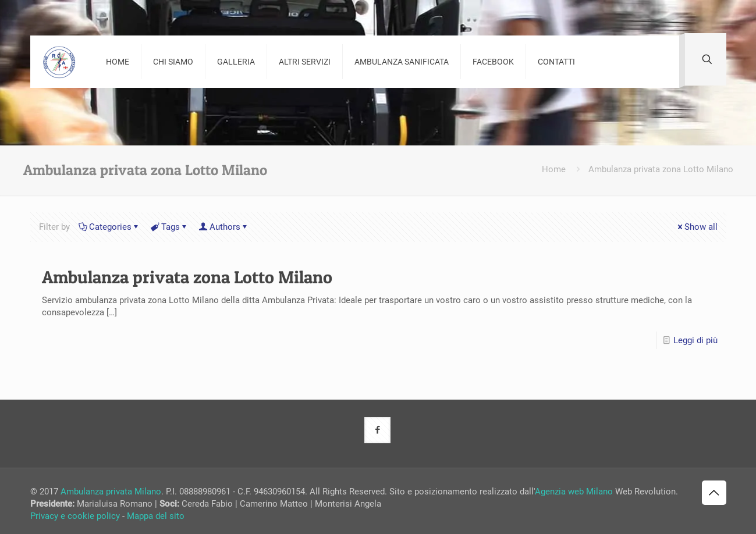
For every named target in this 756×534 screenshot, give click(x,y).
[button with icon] (377, 430)
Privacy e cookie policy (75, 516)
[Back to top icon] (714, 493)
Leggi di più (695, 340)
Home (554, 169)
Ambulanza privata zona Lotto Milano (661, 169)
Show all (697, 227)
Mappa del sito (156, 516)
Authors (224, 227)
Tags (170, 227)
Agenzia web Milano (574, 492)
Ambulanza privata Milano (111, 492)
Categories (109, 227)
